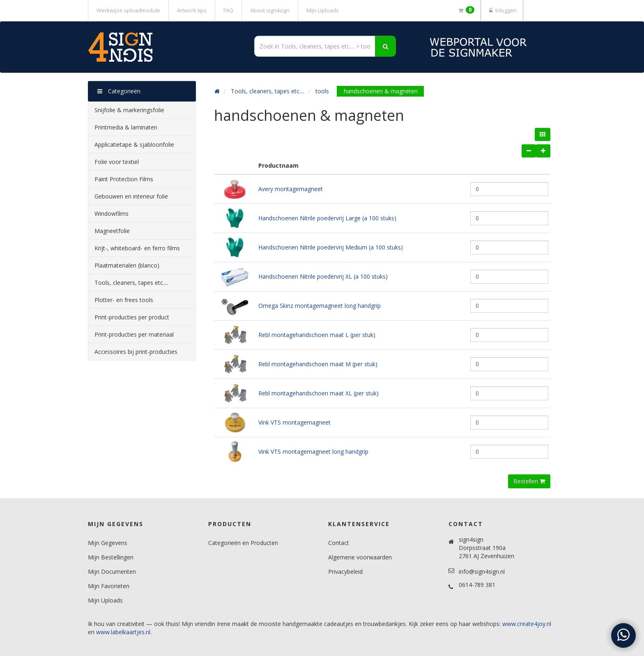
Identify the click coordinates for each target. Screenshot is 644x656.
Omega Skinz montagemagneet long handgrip (320, 306)
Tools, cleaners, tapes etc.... (268, 91)
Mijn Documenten (112, 572)
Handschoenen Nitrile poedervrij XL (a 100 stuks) (323, 276)
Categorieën (119, 91)
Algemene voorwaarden (360, 557)
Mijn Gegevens (108, 543)
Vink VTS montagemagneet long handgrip (313, 452)
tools (322, 91)
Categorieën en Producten (243, 543)
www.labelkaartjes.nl (123, 632)
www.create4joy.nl (527, 624)
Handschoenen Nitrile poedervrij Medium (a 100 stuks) (331, 247)
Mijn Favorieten (109, 586)
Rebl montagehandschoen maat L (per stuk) (317, 335)
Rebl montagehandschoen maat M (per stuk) (318, 364)
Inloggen (502, 10)
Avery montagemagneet (291, 189)
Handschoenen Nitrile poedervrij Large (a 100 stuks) (327, 218)
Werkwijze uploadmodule (128, 10)
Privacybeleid (345, 572)
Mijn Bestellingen (111, 557)
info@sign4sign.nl (482, 572)
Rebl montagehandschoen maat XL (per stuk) (319, 393)
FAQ (228, 10)
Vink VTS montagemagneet (294, 422)
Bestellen (529, 481)
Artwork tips (192, 10)
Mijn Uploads (323, 10)
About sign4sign (270, 10)
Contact (339, 543)
